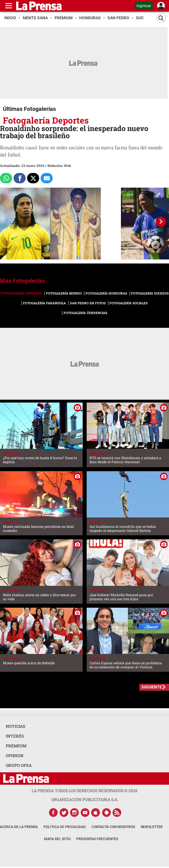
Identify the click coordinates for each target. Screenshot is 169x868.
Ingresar (144, 6)
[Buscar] (161, 18)
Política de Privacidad (65, 827)
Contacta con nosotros (113, 827)
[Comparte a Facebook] (20, 178)
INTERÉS (15, 736)
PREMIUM (16, 746)
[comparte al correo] (47, 178)
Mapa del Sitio (57, 839)
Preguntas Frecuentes (97, 839)
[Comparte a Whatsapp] (6, 178)
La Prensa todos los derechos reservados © (85, 791)
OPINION (15, 756)
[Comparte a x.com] (33, 178)
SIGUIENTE (152, 687)
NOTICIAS (16, 726)
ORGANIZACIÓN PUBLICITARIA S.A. (85, 799)
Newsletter (152, 827)
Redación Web (59, 165)
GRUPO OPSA (19, 765)
